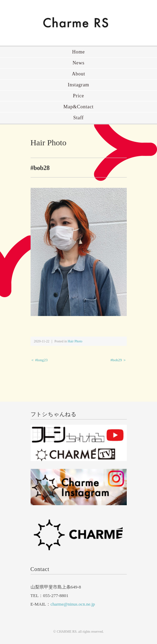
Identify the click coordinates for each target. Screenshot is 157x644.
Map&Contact (79, 107)
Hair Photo (49, 143)
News (78, 63)
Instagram (78, 85)
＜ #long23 (39, 360)
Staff (78, 118)
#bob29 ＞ (119, 360)
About (78, 74)
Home (78, 52)
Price (78, 96)
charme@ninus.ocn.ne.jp (73, 604)
